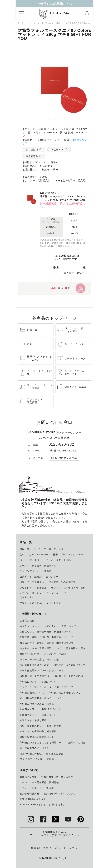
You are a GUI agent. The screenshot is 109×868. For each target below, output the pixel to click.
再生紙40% (57, 150)
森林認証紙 (32, 150)
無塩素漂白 (32, 156)
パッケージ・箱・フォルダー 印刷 (45, 23)
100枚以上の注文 (69, 256)
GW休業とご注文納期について (54, 3)
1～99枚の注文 (68, 259)
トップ (21, 23)
